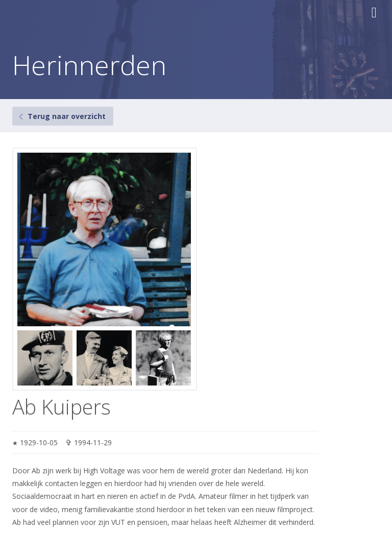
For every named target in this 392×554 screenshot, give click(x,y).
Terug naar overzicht (67, 116)
